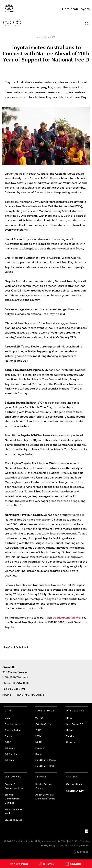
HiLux (69, 718)
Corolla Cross (43, 724)
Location (17, 22)
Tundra (70, 736)
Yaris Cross (41, 718)
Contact (73, 776)
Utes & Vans (75, 710)
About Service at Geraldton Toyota (45, 796)
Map (6, 695)
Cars (8, 710)
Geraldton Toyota (76, 9)
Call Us (7, 22)
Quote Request (13, 820)
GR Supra (10, 748)
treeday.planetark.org (67, 617)
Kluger (39, 754)
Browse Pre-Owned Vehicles (14, 786)
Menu (87, 22)
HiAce (69, 730)
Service (41, 776)
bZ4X (39, 742)
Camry (8, 736)
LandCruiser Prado (46, 760)
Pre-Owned (13, 776)
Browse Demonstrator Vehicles (12, 798)
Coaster (70, 742)
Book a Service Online (44, 786)
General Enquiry (75, 791)
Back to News (16, 647)
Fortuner (40, 748)
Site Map (85, 841)
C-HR (38, 730)
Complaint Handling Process (74, 845)
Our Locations (74, 784)
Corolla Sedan (13, 730)
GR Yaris (9, 760)
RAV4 (38, 736)
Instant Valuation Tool (14, 811)
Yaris (7, 718)
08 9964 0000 (21, 683)
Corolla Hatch (12, 724)
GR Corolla (11, 754)
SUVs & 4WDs (45, 710)
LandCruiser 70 (75, 724)
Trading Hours (29, 695)
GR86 (8, 742)
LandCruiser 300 (45, 766)
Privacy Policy (48, 845)
